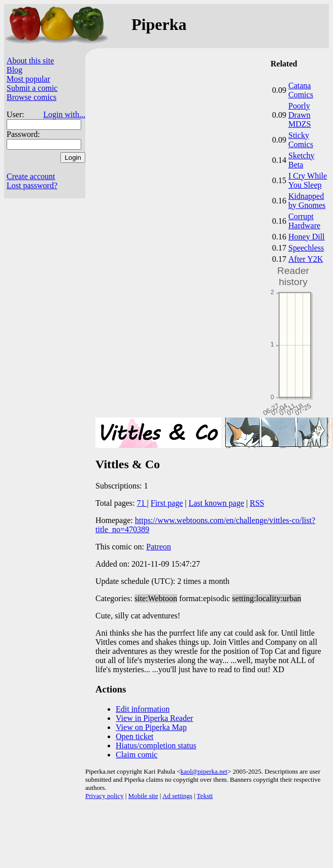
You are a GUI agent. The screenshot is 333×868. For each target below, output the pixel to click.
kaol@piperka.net (204, 771)
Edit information (143, 709)
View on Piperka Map (151, 727)
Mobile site (143, 796)
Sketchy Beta (302, 160)
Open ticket (135, 736)
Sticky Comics (301, 140)
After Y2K (306, 259)
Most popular (28, 79)
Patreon (159, 547)
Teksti (205, 796)
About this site (30, 61)
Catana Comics (301, 90)
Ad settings (177, 796)
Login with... (64, 114)
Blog (14, 70)
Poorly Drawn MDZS (299, 115)
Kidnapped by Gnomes (307, 201)
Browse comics (31, 97)
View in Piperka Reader (154, 718)
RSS (257, 503)
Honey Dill (307, 237)
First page (167, 503)
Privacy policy (104, 796)
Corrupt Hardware (304, 221)
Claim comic (137, 755)
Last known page (216, 503)
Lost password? (32, 185)
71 (142, 503)
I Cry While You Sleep (308, 180)
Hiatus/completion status (156, 745)
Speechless (306, 248)
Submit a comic (32, 88)
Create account (31, 176)
